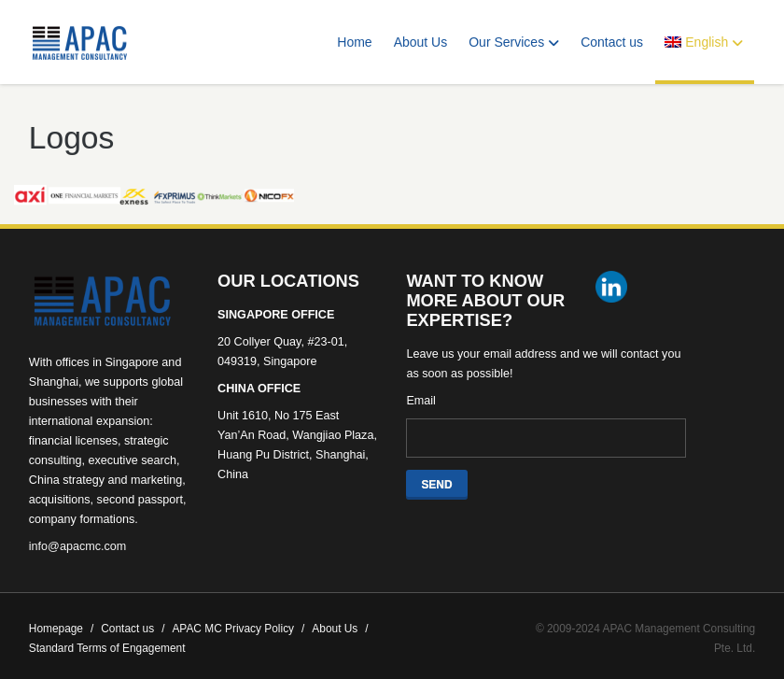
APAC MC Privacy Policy (238, 629)
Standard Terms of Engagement (107, 648)
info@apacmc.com (77, 546)
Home (354, 42)
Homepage (61, 629)
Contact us (612, 42)
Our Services (514, 42)
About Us (421, 42)
